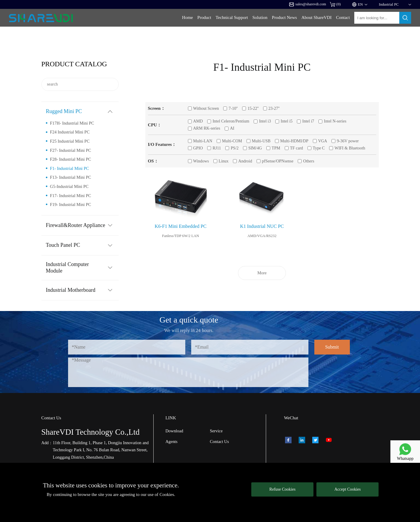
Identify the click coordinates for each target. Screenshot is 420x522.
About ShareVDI (316, 17)
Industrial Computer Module (67, 268)
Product (204, 17)
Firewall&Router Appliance (75, 225)
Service (216, 431)
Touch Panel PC (63, 245)
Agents (172, 442)
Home (188, 17)
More (262, 273)
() (335, 4)
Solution (260, 17)
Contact (343, 17)
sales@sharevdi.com (308, 4)
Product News (285, 17)
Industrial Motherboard (71, 290)
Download (174, 431)
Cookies (167, 494)
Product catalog (74, 64)
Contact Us (219, 442)
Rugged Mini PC (64, 111)
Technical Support (232, 17)
